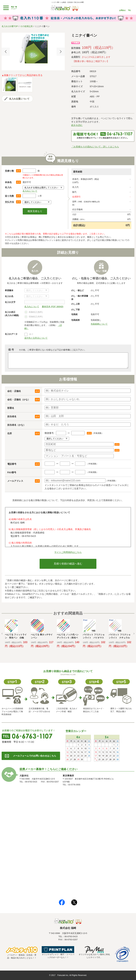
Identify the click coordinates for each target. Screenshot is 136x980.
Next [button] (61, 52)
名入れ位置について (19, 99)
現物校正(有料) (34, 317)
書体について (37, 290)
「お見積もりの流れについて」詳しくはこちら (95, 147)
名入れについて (30, 191)
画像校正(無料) (34, 312)
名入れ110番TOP (10, 26)
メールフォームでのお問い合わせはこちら (35, 756)
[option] (33, 49)
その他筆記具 (26, 26)
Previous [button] (6, 52)
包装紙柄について (99, 324)
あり (31, 334)
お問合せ (122, 10)
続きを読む (77, 125)
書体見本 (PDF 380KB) (53, 307)
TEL (130, 10)
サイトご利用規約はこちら (68, 552)
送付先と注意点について (36, 338)
